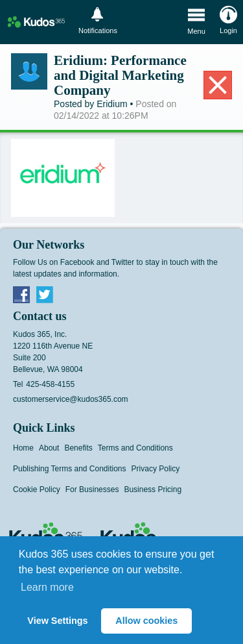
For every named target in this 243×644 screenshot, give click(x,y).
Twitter (45, 294)
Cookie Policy (37, 489)
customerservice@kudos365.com (71, 399)
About (49, 448)
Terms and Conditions (135, 448)
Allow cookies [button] (146, 621)
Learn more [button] (47, 587)
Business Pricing (153, 489)
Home (23, 448)
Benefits (78, 448)
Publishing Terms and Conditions (70, 469)
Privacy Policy (156, 469)
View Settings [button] (57, 621)
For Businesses (92, 489)
